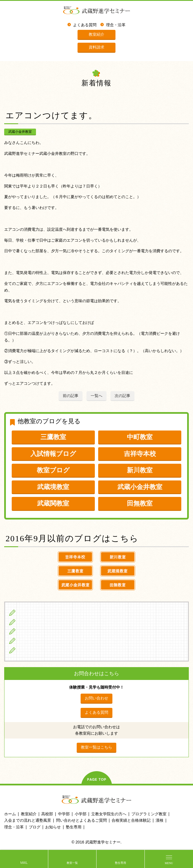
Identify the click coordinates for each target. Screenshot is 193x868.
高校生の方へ (31, 631)
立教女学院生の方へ (37, 641)
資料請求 (96, 47)
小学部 (81, 814)
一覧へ (96, 396)
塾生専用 (120, 863)
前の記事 (71, 396)
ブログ (25, 650)
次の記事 (122, 396)
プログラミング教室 (149, 814)
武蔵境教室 (53, 487)
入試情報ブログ (53, 454)
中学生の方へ (31, 622)
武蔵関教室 (53, 503)
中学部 (64, 814)
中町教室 (140, 437)
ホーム (10, 814)
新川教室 (140, 470)
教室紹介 (96, 34)
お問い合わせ (96, 698)
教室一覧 (72, 863)
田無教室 (140, 503)
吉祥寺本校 (140, 454)
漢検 (160, 820)
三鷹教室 (53, 437)
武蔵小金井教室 (20, 132)
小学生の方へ (31, 612)
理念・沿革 (116, 25)
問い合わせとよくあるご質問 (81, 820)
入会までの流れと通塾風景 (28, 820)
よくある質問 (85, 25)
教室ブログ (53, 470)
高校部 (47, 814)
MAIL (24, 863)
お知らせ (53, 827)
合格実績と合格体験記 (131, 820)
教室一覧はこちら (96, 747)
